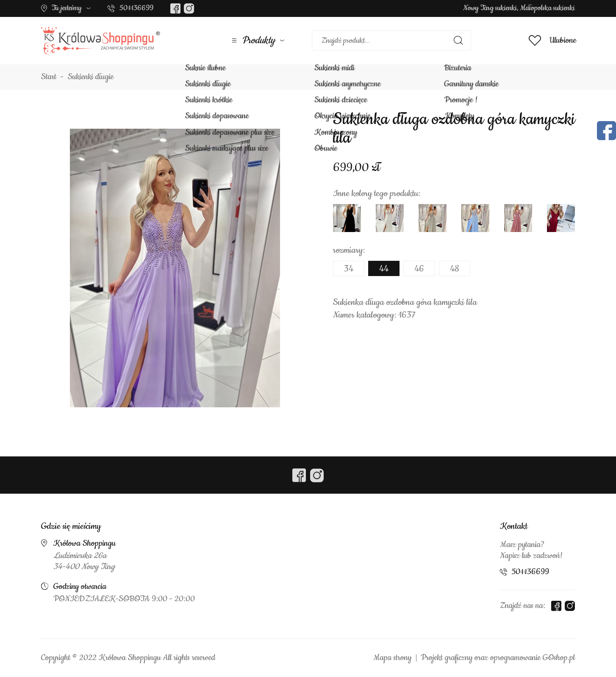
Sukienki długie (91, 77)
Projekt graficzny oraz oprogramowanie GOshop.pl (498, 658)
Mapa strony (392, 658)
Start (49, 77)
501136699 (136, 8)
